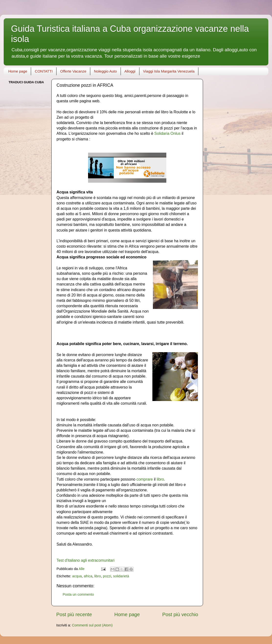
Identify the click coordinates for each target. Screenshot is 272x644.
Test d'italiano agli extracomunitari (85, 560)
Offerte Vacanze (73, 71)
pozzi (107, 576)
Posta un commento (78, 594)
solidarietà (121, 576)
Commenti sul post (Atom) (92, 625)
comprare (145, 479)
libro (160, 479)
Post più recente (74, 614)
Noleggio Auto (105, 71)
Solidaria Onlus (167, 133)
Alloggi (130, 71)
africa (88, 576)
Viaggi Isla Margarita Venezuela (169, 71)
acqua (77, 576)
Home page (18, 71)
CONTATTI (44, 71)
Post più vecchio (180, 614)
